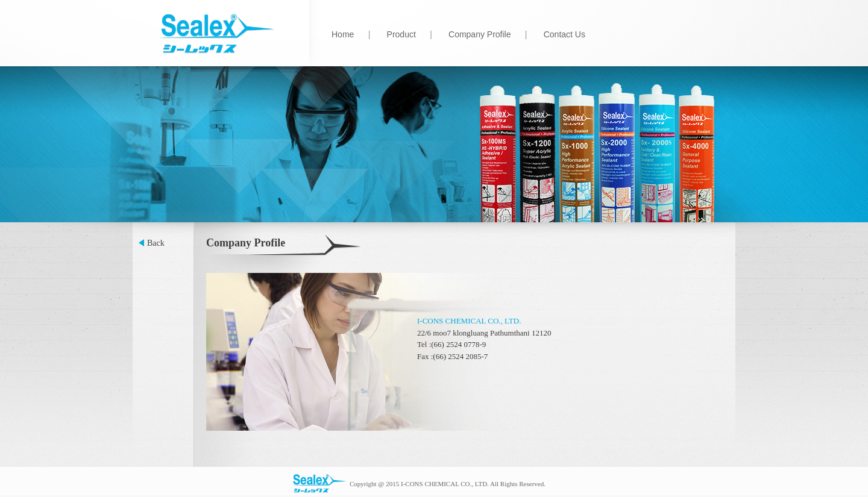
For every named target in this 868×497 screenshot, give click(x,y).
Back (156, 243)
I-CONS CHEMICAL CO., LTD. (469, 321)
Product (401, 34)
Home (343, 34)
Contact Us (565, 34)
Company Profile (480, 34)
